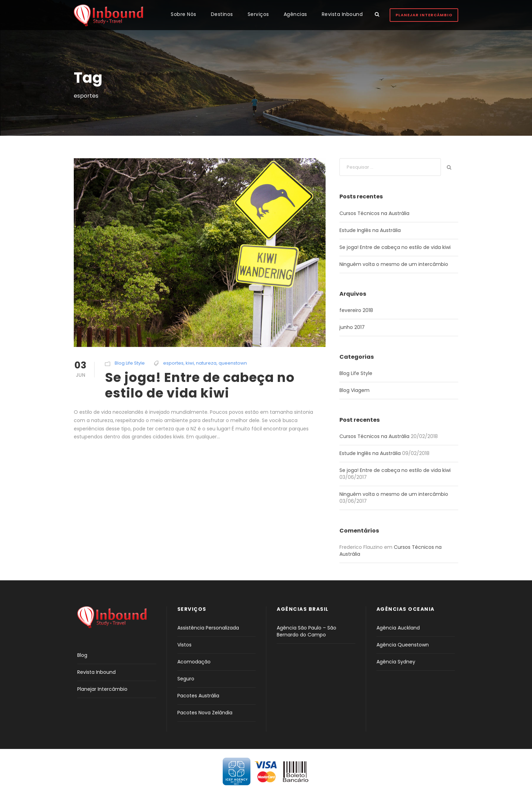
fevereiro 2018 (356, 310)
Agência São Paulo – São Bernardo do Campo (307, 631)
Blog (82, 655)
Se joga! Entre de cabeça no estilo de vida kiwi (200, 385)
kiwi (190, 363)
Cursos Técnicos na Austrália (374, 213)
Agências (295, 14)
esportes (173, 363)
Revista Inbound (342, 14)
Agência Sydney (396, 662)
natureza (206, 363)
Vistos (184, 645)
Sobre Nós (184, 14)
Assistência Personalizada (208, 628)
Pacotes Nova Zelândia (205, 713)
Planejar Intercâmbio (424, 15)
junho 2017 (352, 327)
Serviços (258, 14)
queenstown (233, 363)
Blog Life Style (130, 363)
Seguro (186, 679)
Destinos (222, 14)
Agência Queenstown (403, 645)
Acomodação (194, 662)
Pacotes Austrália (198, 696)
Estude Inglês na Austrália (370, 230)
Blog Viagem (354, 390)
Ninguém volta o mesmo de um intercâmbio (394, 264)
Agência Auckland (398, 628)
